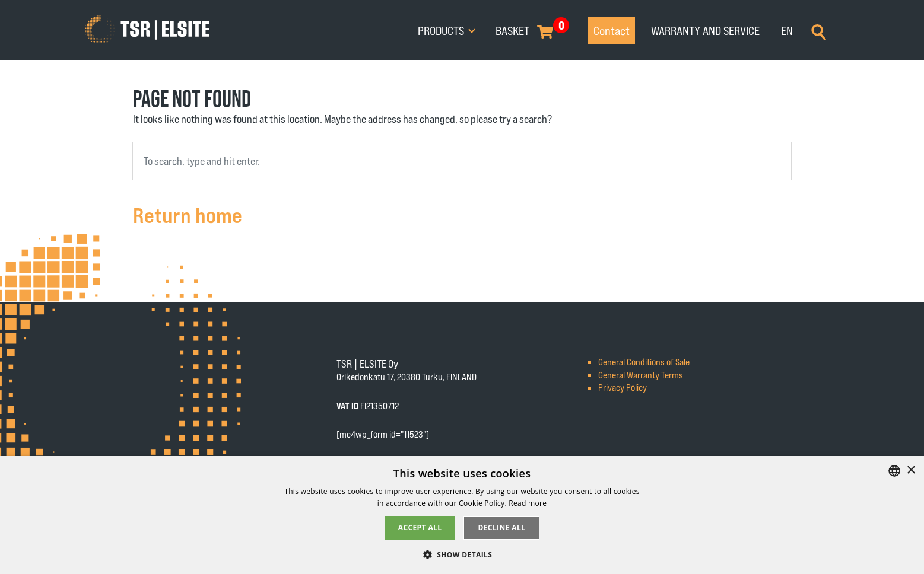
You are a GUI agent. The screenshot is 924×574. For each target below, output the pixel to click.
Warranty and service (705, 30)
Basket (512, 30)
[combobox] (462, 161)
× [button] (911, 471)
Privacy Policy (623, 387)
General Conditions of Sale (644, 361)
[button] (462, 554)
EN (787, 30)
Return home (188, 214)
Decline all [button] (501, 527)
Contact (612, 30)
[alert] (462, 515)
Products (442, 30)
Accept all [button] (420, 527)
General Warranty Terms (641, 374)
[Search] (819, 31)
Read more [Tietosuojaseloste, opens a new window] (528, 503)
